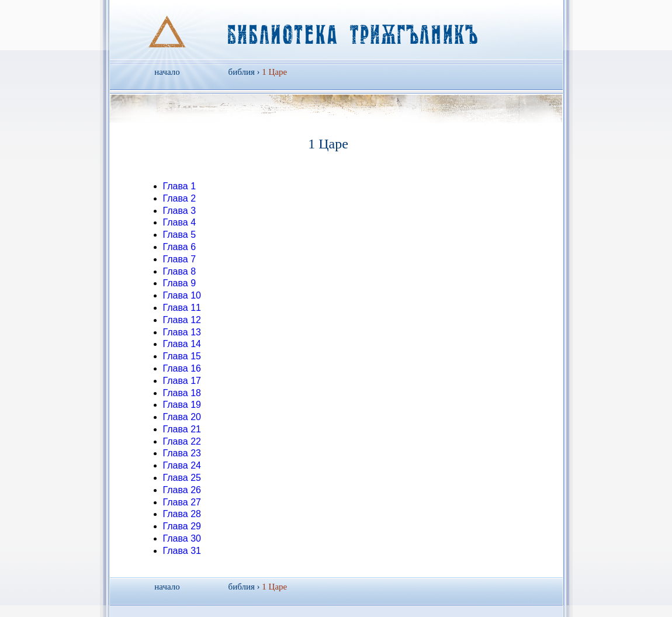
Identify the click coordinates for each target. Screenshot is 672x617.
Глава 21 (182, 429)
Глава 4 (180, 222)
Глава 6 (180, 247)
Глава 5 (180, 235)
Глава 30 (182, 538)
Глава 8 (180, 271)
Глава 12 (182, 320)
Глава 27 (182, 502)
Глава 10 (182, 295)
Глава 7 (180, 259)
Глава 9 (180, 283)
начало (167, 72)
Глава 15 (182, 356)
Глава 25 (182, 478)
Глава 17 (182, 381)
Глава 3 (180, 211)
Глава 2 (180, 198)
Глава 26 (182, 490)
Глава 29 (182, 526)
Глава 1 (180, 186)
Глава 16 (182, 368)
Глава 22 (182, 441)
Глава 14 (182, 344)
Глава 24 (182, 465)
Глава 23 (182, 453)
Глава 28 (182, 514)
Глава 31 (182, 551)
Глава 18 (182, 393)
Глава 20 (182, 417)
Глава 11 (182, 308)
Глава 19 (182, 405)
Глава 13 (182, 332)
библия (242, 72)
